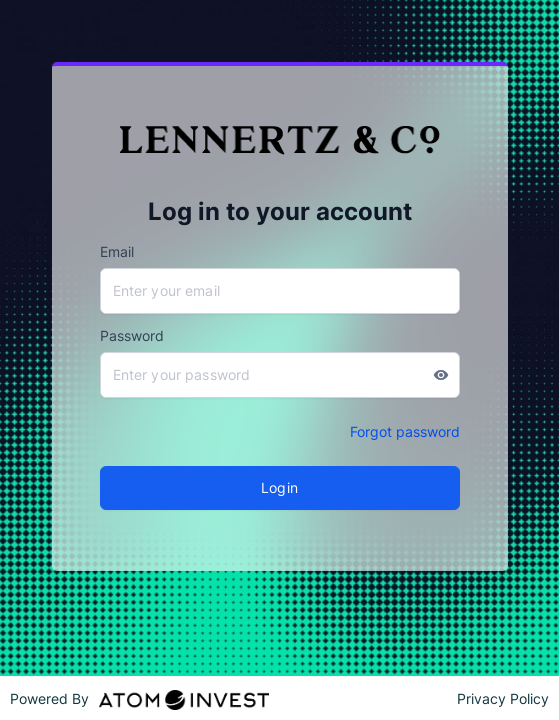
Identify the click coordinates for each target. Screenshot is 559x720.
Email (117, 251)
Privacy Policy (503, 698)
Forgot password (405, 431)
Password (132, 335)
